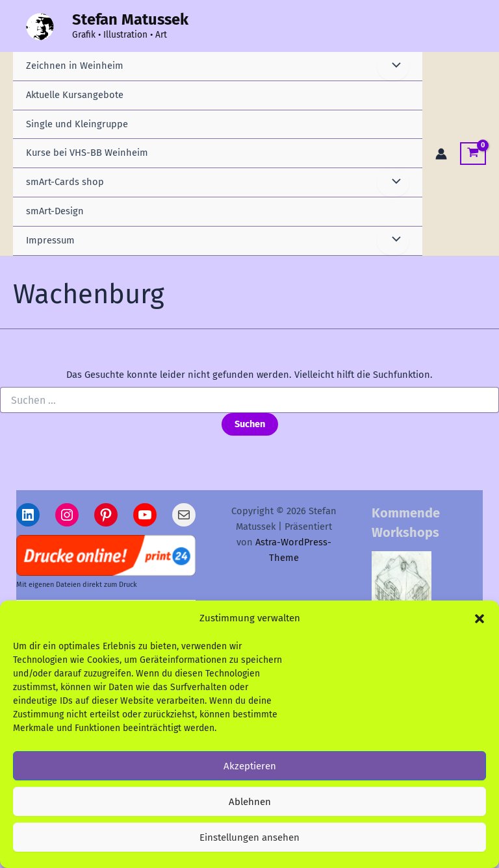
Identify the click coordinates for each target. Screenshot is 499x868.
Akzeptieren (250, 767)
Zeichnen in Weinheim (75, 66)
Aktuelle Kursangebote (75, 95)
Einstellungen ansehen (249, 839)
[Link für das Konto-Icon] (441, 154)
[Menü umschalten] (393, 66)
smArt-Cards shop (65, 182)
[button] (480, 620)
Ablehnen (250, 803)
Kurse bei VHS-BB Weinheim (87, 153)
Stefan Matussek (130, 19)
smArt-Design (55, 211)
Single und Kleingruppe (77, 124)
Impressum (50, 240)
